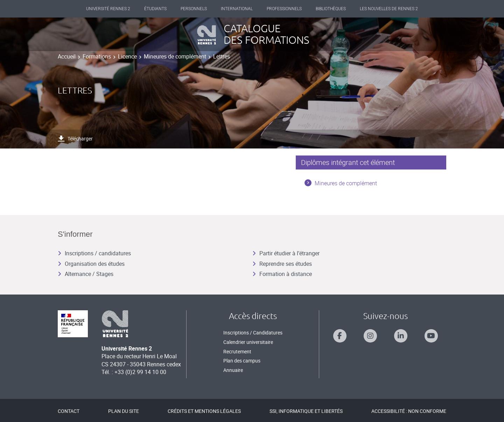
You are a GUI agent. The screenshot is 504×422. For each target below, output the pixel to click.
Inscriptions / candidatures (94, 253)
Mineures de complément (175, 56)
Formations (97, 56)
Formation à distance (282, 274)
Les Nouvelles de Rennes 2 (389, 9)
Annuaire (233, 370)
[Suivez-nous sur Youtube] (431, 336)
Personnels (194, 9)
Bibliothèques (331, 9)
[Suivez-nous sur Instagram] (370, 336)
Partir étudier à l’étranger (286, 253)
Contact (69, 411)
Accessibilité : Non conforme (409, 411)
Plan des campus (242, 361)
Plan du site (124, 411)
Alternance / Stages (86, 274)
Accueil (67, 56)
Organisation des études (91, 264)
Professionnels (284, 9)
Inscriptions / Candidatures (253, 333)
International (237, 9)
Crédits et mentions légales (204, 411)
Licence (127, 56)
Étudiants (155, 9)
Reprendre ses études (282, 264)
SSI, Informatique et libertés (306, 411)
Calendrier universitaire (248, 342)
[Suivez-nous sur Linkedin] (401, 336)
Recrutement (237, 351)
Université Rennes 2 (108, 9)
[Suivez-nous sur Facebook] (340, 336)
